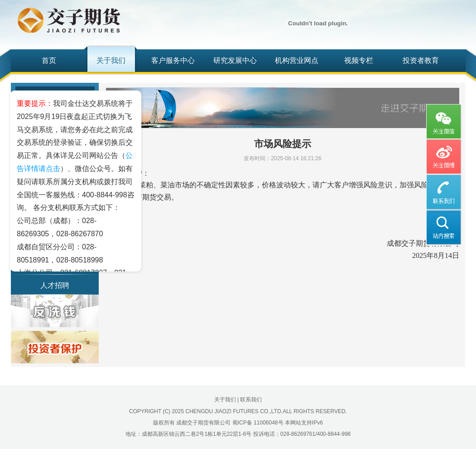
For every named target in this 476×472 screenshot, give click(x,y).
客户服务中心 (173, 60)
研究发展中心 (235, 60)
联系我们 (251, 400)
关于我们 (111, 60)
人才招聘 (55, 285)
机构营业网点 (297, 60)
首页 (49, 60)
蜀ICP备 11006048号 (258, 423)
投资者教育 (421, 60)
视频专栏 (359, 60)
